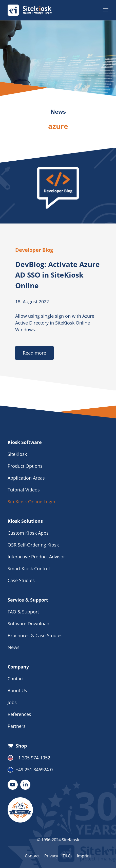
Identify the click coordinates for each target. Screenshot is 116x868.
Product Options (25, 466)
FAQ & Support (23, 612)
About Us (17, 690)
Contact (16, 679)
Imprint (84, 856)
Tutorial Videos (24, 490)
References (19, 714)
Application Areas (26, 478)
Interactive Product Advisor (36, 557)
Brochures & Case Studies (35, 635)
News (14, 647)
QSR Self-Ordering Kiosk (33, 545)
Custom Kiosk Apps (28, 533)
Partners (17, 726)
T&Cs (67, 856)
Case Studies (21, 580)
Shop (17, 746)
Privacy (51, 856)
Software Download (28, 624)
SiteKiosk (17, 454)
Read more (34, 353)
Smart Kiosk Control (29, 568)
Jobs (12, 702)
